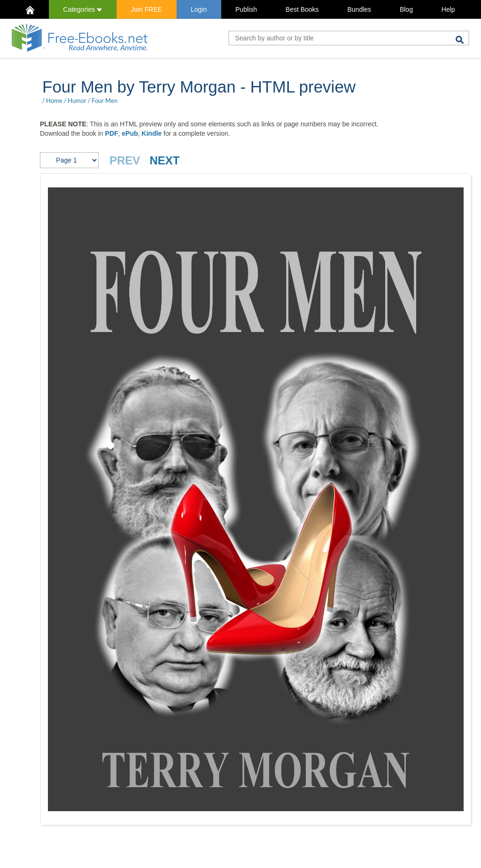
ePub (130, 133)
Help (448, 9)
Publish (246, 9)
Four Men (105, 101)
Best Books (302, 9)
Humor (77, 101)
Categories (82, 9)
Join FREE (146, 9)
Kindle (151, 133)
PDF (112, 133)
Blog (406, 9)
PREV (125, 160)
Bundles (359, 9)
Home (54, 101)
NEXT (164, 160)
